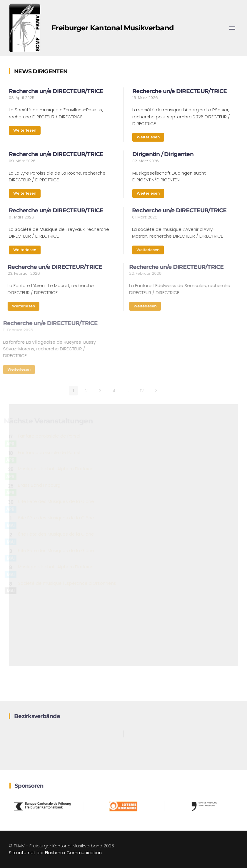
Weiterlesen (25, 130)
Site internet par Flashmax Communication (55, 853)
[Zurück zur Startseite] (25, 28)
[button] (232, 28)
